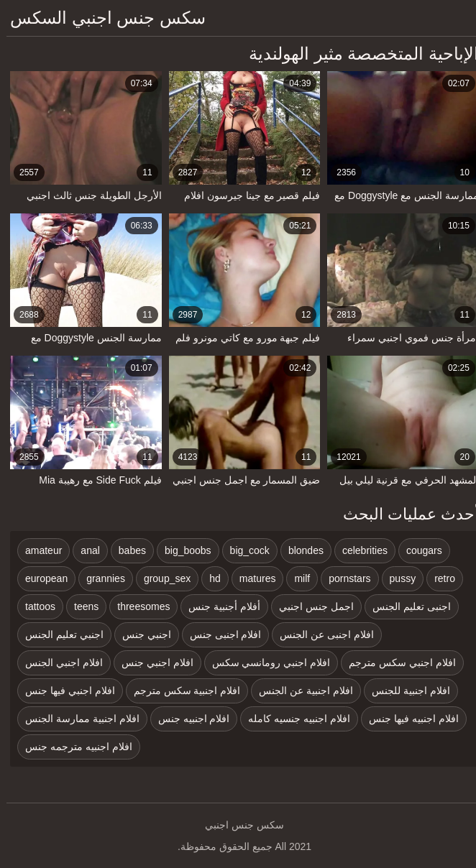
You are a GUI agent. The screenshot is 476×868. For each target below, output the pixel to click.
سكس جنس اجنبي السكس (101, 18)
